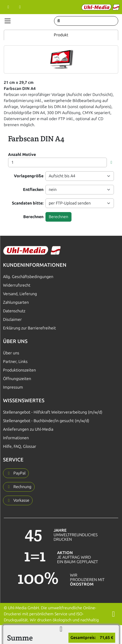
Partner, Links (15, 362)
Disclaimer (12, 319)
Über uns (11, 353)
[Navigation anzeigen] (8, 21)
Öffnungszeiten (17, 379)
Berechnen (33, 217)
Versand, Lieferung (20, 294)
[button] (111, 162)
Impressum (13, 387)
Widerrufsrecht (17, 285)
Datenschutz (14, 311)
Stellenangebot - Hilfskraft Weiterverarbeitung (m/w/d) (53, 412)
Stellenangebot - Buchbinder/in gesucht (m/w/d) (46, 421)
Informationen (16, 438)
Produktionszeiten (19, 370)
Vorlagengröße (29, 176)
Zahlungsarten (16, 302)
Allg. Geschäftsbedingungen (28, 277)
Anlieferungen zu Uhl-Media (28, 429)
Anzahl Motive (22, 155)
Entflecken (33, 190)
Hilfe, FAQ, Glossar (20, 446)
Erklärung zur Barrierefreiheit (29, 328)
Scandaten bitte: (28, 203)
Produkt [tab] (61, 35)
